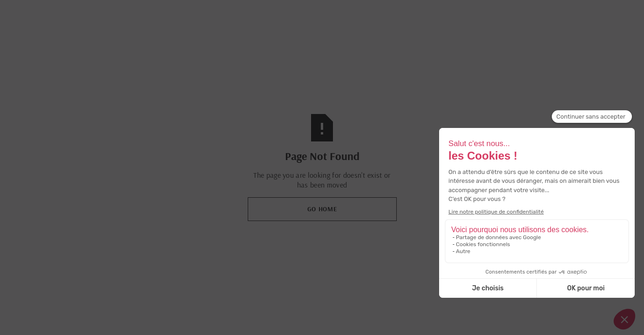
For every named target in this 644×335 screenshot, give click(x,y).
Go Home (322, 209)
